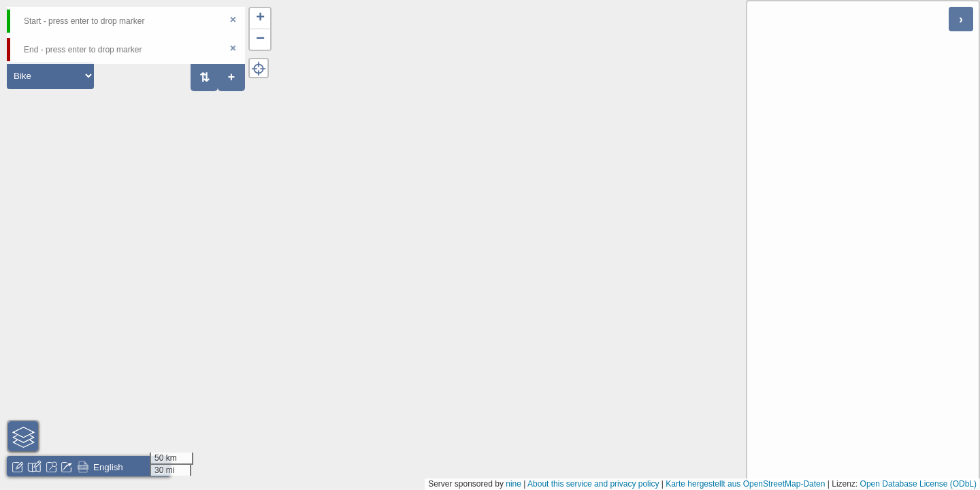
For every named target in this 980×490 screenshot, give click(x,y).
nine (513, 484)
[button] (260, 19)
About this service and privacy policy (593, 484)
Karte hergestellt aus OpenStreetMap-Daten (745, 484)
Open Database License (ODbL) (918, 484)
